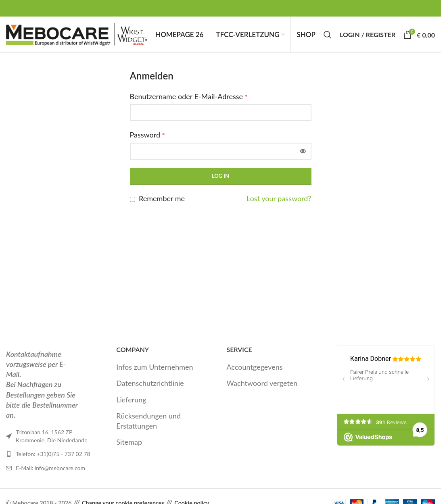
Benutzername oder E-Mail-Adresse (189, 103)
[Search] (328, 38)
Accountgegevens (255, 373)
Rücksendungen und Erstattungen (148, 427)
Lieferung (131, 406)
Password (147, 141)
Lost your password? (279, 205)
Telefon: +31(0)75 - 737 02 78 (53, 461)
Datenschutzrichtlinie (150, 390)
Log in (220, 182)
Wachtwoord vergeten (262, 390)
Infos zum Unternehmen (155, 373)
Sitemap (129, 448)
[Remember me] (133, 206)
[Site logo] (77, 37)
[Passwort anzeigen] (303, 158)
